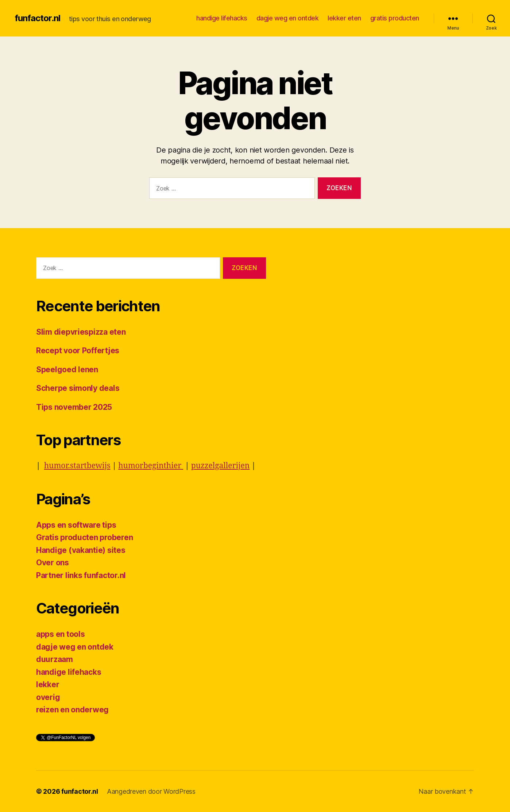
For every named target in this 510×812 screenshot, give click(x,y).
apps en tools (61, 634)
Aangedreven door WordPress (151, 791)
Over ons (53, 563)
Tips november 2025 (74, 407)
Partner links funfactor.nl (81, 575)
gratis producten (395, 18)
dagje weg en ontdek (288, 18)
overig (48, 697)
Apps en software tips (76, 525)
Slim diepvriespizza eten (81, 332)
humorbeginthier (151, 466)
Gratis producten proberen (84, 537)
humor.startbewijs (77, 466)
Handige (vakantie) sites (81, 550)
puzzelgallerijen (221, 466)
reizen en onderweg (72, 710)
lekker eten (344, 18)
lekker (48, 684)
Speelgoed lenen (67, 370)
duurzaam (55, 659)
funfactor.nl (37, 18)
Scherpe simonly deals (78, 388)
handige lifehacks (222, 18)
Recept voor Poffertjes (78, 351)
